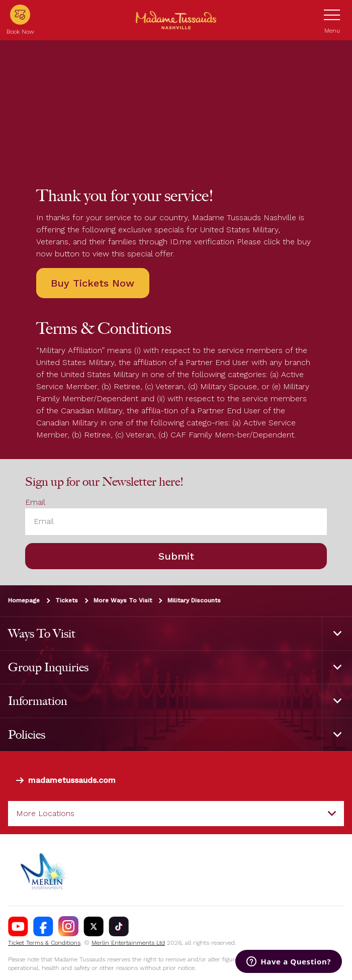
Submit (176, 556)
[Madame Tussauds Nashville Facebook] (43, 926)
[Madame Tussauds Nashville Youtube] (18, 926)
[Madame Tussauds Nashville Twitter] (94, 926)
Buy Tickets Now (93, 283)
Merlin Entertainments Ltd (128, 943)
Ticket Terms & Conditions (44, 943)
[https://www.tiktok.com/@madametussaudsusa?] (119, 926)
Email (35, 502)
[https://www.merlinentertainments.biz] (44, 870)
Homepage (24, 600)
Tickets (67, 600)
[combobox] (176, 814)
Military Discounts (194, 600)
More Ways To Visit (123, 600)
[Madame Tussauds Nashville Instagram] (68, 926)
